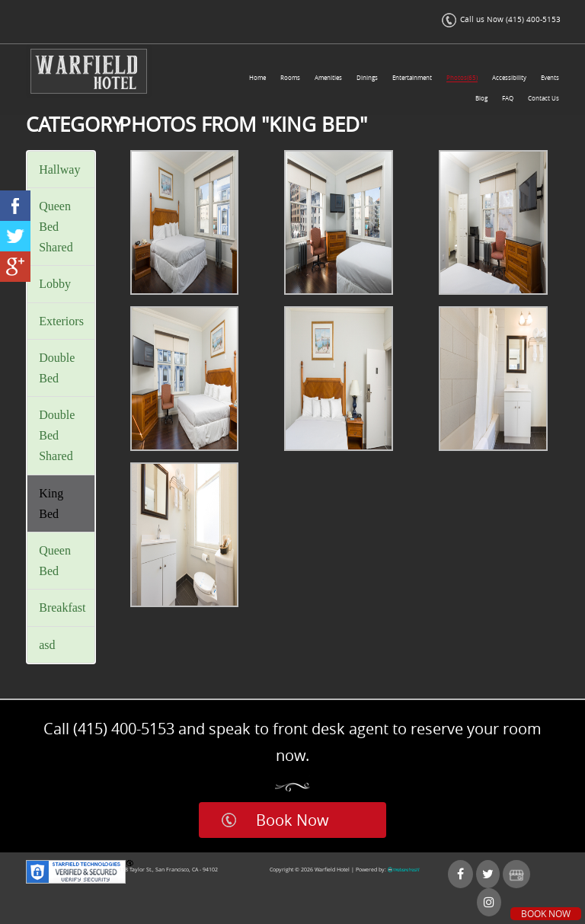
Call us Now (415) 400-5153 (501, 19)
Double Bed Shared (57, 435)
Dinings (367, 78)
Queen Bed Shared (56, 227)
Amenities (328, 78)
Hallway (59, 169)
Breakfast (62, 607)
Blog (481, 98)
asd (47, 645)
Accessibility (509, 78)
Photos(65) (462, 78)
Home (257, 78)
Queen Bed (55, 561)
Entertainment (412, 78)
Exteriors (61, 321)
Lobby (55, 284)
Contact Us (543, 98)
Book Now (292, 820)
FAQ (508, 98)
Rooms (290, 78)
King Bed (51, 504)
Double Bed (57, 368)
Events (550, 78)
